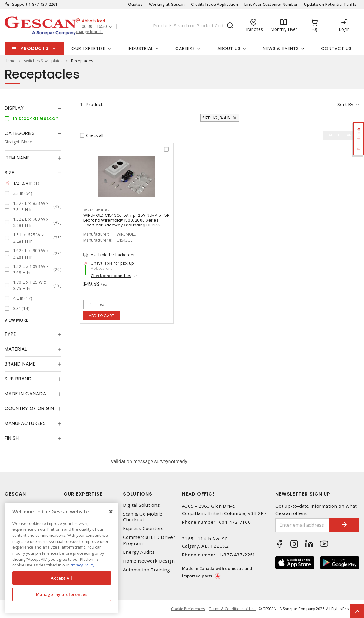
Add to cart (102, 316)
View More (17, 320)
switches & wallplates (43, 61)
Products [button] (35, 48)
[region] (62, 558)
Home (10, 61)
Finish (12, 438)
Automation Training (147, 570)
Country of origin (29, 408)
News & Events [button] (281, 48)
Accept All (62, 578)
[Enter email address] (302, 525)
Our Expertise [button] (88, 48)
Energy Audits (139, 552)
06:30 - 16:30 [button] (94, 27)
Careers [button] (185, 48)
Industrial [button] (141, 48)
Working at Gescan (167, 4)
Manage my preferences (62, 594)
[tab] (33, 108)
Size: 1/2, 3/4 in (216, 118)
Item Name (17, 158)
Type (10, 334)
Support (20, 4)
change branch (89, 32)
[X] (111, 512)
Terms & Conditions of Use (232, 609)
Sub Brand (18, 379)
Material (16, 349)
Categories (20, 133)
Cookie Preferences (188, 609)
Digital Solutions (141, 505)
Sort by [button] (345, 104)
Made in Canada (25, 394)
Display (14, 108)
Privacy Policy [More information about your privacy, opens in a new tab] (82, 565)
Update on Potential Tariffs (330, 4)
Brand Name (20, 364)
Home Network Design (149, 561)
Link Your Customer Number (271, 4)
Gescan (15, 494)
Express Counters (143, 528)
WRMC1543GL (97, 210)
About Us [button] (229, 48)
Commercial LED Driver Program (149, 540)
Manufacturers (25, 423)
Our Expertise (83, 494)
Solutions (138, 494)
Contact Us (336, 48)
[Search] (192, 26)
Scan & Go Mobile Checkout (143, 517)
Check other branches (111, 276)
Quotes (135, 4)
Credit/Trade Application (215, 4)
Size (9, 173)
